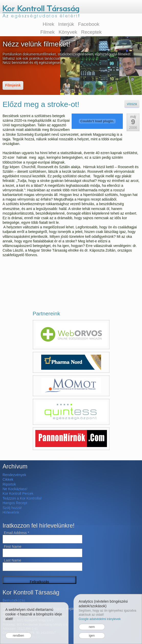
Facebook (89, 24)
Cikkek (8, 479)
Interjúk (66, 24)
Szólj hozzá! (12, 508)
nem (92, 627)
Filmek (48, 32)
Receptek (91, 32)
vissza (132, 104)
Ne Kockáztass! (15, 489)
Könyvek (68, 32)
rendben (18, 636)
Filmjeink (13, 85)
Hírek (48, 24)
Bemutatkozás (14, 600)
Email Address (17, 533)
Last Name (13, 560)
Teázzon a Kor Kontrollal (22, 498)
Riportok (9, 484)
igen (92, 636)
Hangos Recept (15, 503)
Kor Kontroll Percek (18, 493)
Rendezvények (14, 475)
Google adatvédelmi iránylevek (100, 619)
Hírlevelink (11, 512)
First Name (13, 547)
